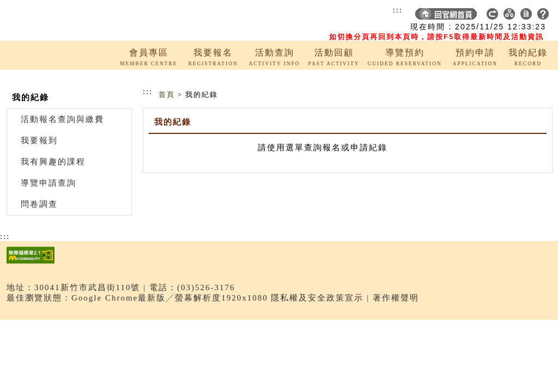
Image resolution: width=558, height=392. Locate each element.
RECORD (528, 64)
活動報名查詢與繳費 (62, 119)
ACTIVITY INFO (275, 64)
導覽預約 (405, 53)
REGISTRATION (213, 64)
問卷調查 (39, 204)
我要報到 (39, 140)
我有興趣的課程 (53, 162)
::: (398, 10)
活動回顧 (334, 53)
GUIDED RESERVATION (404, 64)
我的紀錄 (528, 53)
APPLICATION (475, 64)
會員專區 (149, 53)
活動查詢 (275, 53)
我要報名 (213, 53)
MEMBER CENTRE (148, 64)
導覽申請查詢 (48, 183)
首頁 (167, 94)
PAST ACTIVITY (334, 64)
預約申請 (475, 53)
